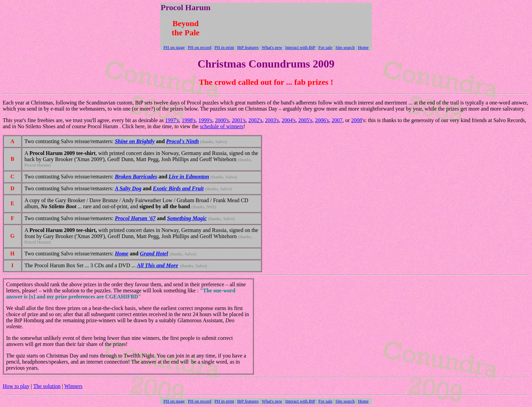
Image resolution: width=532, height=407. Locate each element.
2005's (305, 120)
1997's (172, 120)
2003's (272, 120)
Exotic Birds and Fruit (178, 188)
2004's (289, 120)
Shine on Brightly (135, 141)
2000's (222, 120)
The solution (47, 386)
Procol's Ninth (183, 141)
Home (121, 254)
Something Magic (187, 218)
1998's (189, 120)
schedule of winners (222, 126)
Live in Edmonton (189, 177)
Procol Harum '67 (135, 218)
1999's (205, 120)
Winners (73, 386)
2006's (322, 120)
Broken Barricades (136, 177)
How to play (16, 386)
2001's (239, 120)
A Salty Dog (128, 188)
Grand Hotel (154, 254)
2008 (357, 120)
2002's (255, 120)
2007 (337, 120)
